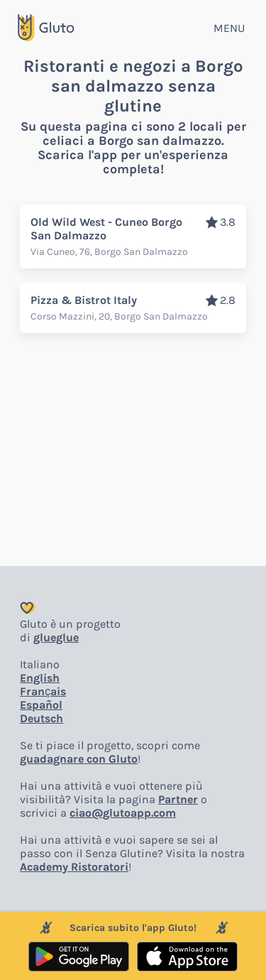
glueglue (56, 637)
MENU (229, 28)
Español (41, 705)
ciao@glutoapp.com (123, 813)
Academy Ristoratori (74, 867)
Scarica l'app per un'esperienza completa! (133, 162)
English (40, 678)
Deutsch (41, 718)
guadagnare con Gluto (79, 759)
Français (43, 691)
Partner (178, 799)
